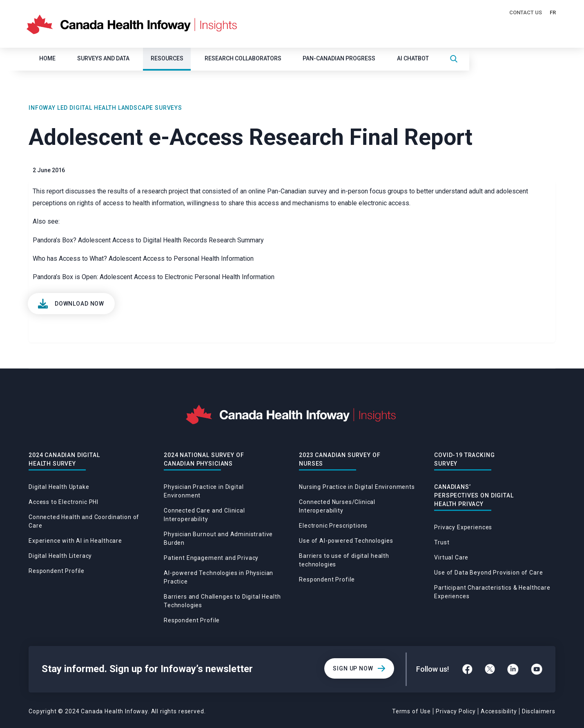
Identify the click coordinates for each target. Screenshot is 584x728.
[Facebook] (467, 669)
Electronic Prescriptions (333, 526)
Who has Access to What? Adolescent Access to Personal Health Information (143, 259)
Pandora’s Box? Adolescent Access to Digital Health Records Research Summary (148, 240)
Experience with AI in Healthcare (75, 541)
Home (47, 58)
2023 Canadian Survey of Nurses (340, 459)
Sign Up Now (353, 668)
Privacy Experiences (463, 527)
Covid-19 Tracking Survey (464, 459)
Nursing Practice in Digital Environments (357, 487)
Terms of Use (411, 711)
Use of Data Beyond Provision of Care (488, 573)
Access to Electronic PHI (64, 502)
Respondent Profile (57, 571)
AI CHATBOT (413, 58)
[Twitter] (490, 669)
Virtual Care (451, 557)
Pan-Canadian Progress (339, 58)
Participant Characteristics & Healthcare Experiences (492, 592)
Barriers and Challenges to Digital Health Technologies (222, 601)
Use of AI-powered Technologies (346, 541)
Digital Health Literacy (60, 556)
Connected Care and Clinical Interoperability (204, 515)
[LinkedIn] (513, 669)
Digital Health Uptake (59, 487)
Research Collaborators (243, 58)
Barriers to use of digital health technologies (344, 560)
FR (553, 12)
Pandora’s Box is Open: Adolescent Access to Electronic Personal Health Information (154, 277)
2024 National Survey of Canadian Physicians (204, 459)
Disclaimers (539, 711)
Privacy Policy (456, 711)
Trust (442, 542)
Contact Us (526, 12)
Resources (167, 58)
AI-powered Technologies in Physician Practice (218, 577)
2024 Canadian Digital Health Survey (64, 459)
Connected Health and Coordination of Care (84, 521)
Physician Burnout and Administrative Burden (218, 538)
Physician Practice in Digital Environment (204, 491)
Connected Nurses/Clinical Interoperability (337, 506)
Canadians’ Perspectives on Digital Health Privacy (474, 495)
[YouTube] (537, 669)
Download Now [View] (79, 304)
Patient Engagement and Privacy (211, 558)
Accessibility (499, 711)
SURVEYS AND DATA (103, 58)
